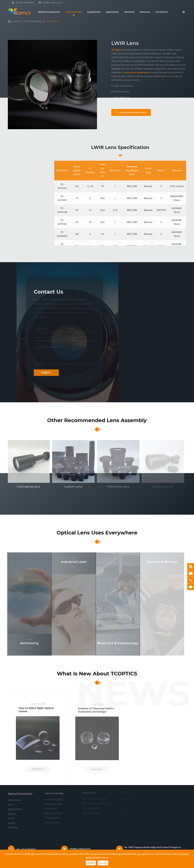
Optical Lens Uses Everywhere (97, 533)
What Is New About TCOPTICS (97, 674)
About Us (129, 12)
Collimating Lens (19, 162)
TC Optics (117, 50)
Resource (145, 12)
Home (16, 21)
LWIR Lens (52, 21)
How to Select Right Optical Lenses (36, 712)
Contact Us (162, 12)
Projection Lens (19, 168)
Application (112, 12)
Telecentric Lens (19, 181)
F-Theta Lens (19, 188)
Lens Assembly (74, 12)
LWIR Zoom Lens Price (131, 112)
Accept (103, 863)
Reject (91, 863)
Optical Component (49, 12)
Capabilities (94, 12)
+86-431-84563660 (25, 3)
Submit (44, 373)
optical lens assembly (136, 72)
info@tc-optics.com (52, 3)
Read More (38, 771)
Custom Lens (19, 194)
